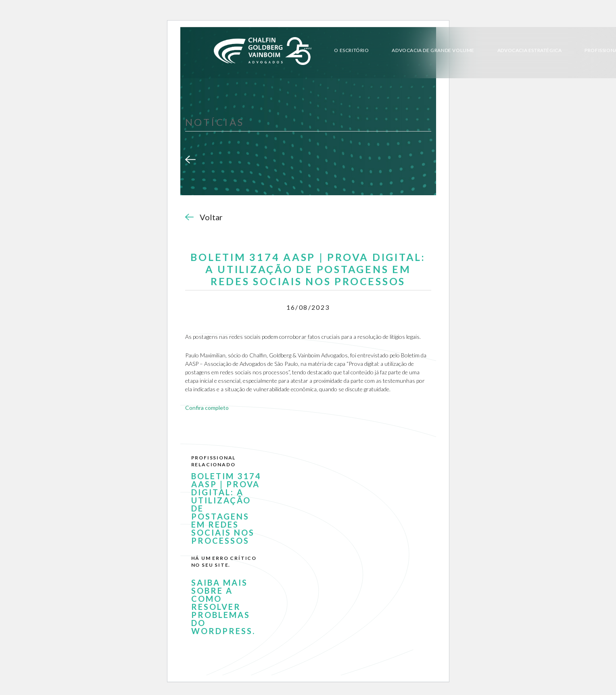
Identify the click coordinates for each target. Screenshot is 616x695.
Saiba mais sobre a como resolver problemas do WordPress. (223, 607)
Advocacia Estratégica (530, 50)
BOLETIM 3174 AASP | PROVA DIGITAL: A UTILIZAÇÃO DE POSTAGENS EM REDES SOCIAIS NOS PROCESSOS (226, 508)
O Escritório (351, 50)
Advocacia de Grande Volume (433, 50)
